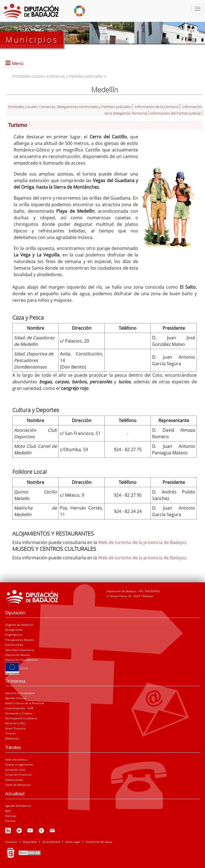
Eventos (10, 821)
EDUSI (17, 668)
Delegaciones (14, 630)
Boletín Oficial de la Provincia (25, 703)
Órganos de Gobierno (19, 625)
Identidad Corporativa (20, 650)
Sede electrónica (16, 759)
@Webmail (12, 738)
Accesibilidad (51, 842)
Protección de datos (99, 842)
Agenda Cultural (16, 698)
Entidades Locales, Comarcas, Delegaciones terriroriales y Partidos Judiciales (69, 107)
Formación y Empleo (18, 713)
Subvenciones (14, 645)
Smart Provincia (15, 728)
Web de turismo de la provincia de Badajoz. (143, 542)
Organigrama (14, 635)
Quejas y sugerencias (19, 764)
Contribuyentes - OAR (19, 708)
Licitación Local (15, 770)
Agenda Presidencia (18, 806)
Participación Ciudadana (21, 718)
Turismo (10, 733)
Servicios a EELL (16, 723)
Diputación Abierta (18, 655)
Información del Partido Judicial (175, 113)
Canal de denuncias (18, 785)
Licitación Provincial (18, 775)
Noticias (11, 816)
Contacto (11, 842)
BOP (8, 811)
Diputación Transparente (22, 660)
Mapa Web (30, 842)
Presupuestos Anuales (20, 640)
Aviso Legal (73, 842)
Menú (18, 63)
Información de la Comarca (156, 107)
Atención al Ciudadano (20, 693)
